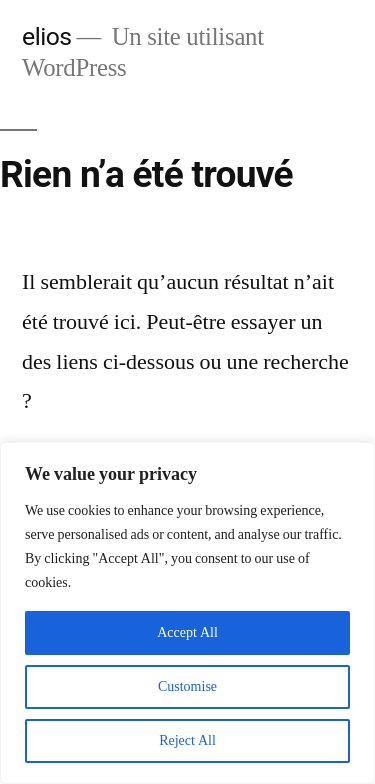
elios (47, 36)
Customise (187, 686)
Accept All (187, 632)
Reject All (187, 740)
